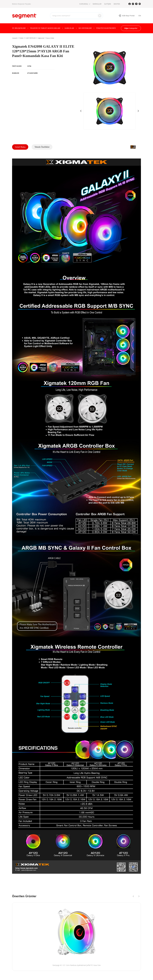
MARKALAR (97, 4)
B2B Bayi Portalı (127, 16)
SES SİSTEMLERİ (85, 28)
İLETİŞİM (108, 4)
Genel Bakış (20, 147)
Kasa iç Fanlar (50, 38)
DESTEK (117, 4)
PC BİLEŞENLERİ (19, 28)
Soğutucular (41, 38)
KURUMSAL (85, 4)
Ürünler (21, 38)
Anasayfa (15, 38)
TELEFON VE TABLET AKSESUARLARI (45, 28)
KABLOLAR (69, 28)
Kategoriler (131, 28)
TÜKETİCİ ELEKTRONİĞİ (106, 28)
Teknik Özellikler (42, 147)
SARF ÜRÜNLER (31, 38)
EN (140, 16)
